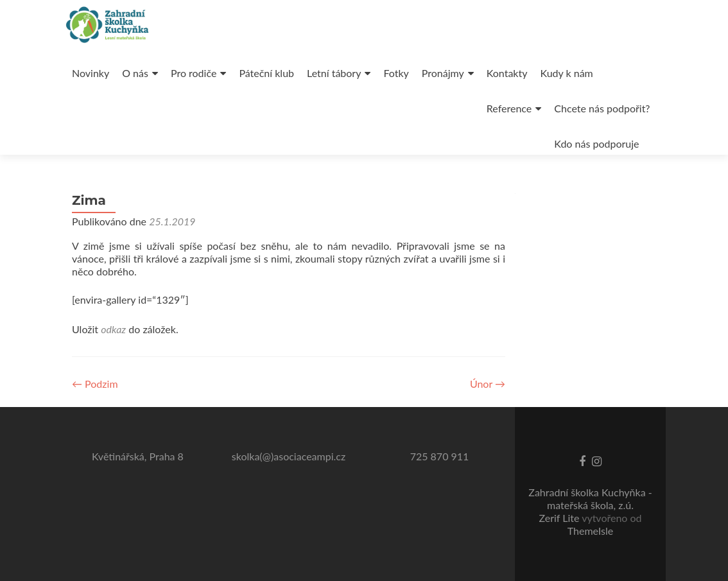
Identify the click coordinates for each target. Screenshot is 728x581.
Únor (488, 384)
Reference (509, 108)
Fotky (396, 73)
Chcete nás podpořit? (602, 108)
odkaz (113, 329)
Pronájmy (443, 73)
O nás (135, 73)
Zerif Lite (560, 518)
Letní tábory (334, 73)
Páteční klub (266, 73)
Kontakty (507, 73)
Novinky (91, 73)
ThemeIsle (590, 531)
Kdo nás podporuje (596, 143)
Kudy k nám (566, 73)
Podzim (95, 384)
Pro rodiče (194, 73)
